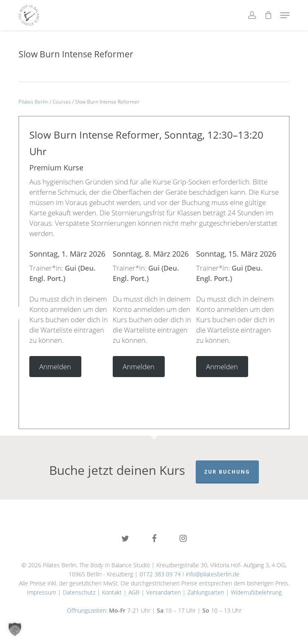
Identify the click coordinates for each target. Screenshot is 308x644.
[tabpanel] (71, 313)
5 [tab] (173, 387)
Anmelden (55, 367)
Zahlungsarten (206, 592)
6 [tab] (185, 387)
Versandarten (163, 592)
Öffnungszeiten (86, 610)
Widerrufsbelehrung (256, 592)
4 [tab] (160, 387)
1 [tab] (123, 387)
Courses (62, 102)
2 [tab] (135, 387)
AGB (134, 592)
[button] (285, 15)
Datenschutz (79, 592)
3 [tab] (148, 387)
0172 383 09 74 (160, 574)
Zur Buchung (227, 472)
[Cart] (268, 15)
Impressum (41, 592)
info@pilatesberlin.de (213, 574)
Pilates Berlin (33, 102)
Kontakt (112, 592)
